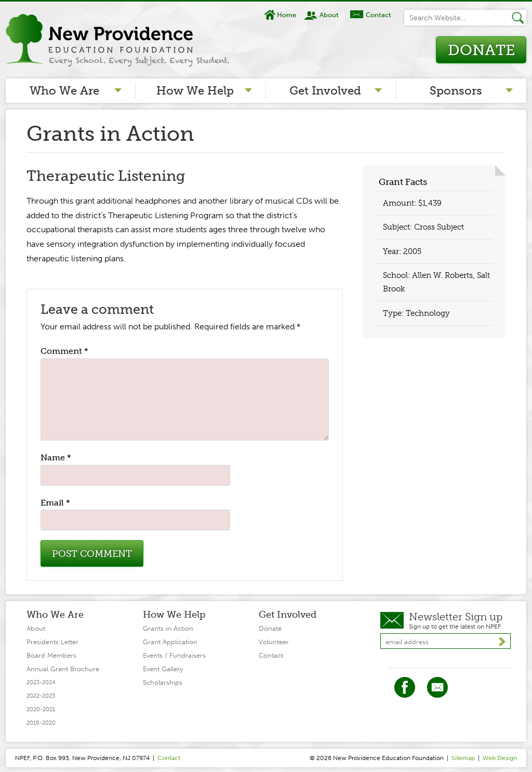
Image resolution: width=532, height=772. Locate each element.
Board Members (51, 655)
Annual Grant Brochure (63, 669)
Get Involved (325, 91)
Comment (64, 351)
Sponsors (456, 91)
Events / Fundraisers (174, 655)
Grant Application (170, 642)
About (329, 15)
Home (287, 15)
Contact (378, 15)
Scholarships (163, 682)
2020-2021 (41, 709)
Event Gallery (163, 669)
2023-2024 (41, 682)
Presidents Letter (52, 642)
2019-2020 (41, 723)
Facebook (405, 687)
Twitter (437, 687)
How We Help (195, 91)
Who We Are (64, 91)
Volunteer (274, 642)
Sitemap (463, 758)
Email (55, 503)
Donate (481, 50)
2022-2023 (41, 696)
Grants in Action (168, 628)
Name (56, 457)
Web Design (500, 758)
